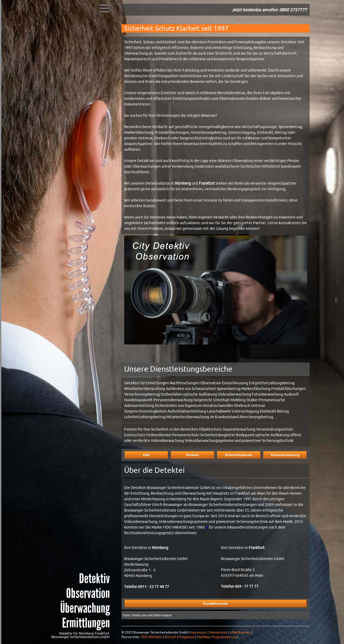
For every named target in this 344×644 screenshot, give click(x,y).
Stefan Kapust (162, 615)
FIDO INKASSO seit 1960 (184, 527)
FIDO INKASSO (151, 637)
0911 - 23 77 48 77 (154, 587)
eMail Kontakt (240, 632)
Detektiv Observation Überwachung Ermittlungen (85, 601)
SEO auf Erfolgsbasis (179, 637)
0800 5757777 (293, 10)
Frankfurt (207, 183)
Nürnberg (183, 183)
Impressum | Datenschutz (209, 632)
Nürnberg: (160, 548)
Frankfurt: (257, 548)
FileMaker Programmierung (217, 637)
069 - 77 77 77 (247, 586)
